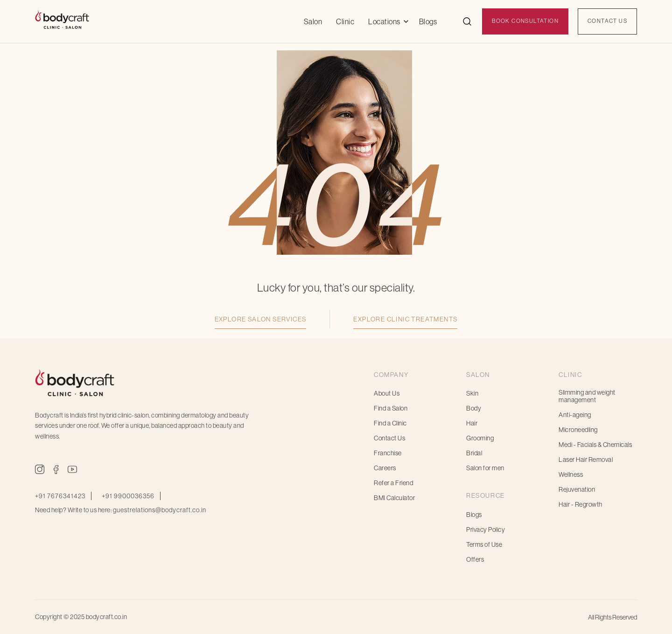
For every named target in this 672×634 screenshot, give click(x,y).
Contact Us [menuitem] (389, 438)
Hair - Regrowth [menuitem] (581, 504)
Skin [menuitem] (472, 393)
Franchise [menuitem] (388, 453)
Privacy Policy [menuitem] (486, 529)
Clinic (345, 21)
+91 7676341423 (60, 496)
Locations (384, 21)
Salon (313, 21)
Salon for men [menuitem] (485, 468)
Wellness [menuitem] (571, 474)
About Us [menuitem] (387, 393)
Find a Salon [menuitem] (391, 408)
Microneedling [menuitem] (578, 430)
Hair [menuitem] (472, 423)
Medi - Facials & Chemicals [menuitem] (595, 445)
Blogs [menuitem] (474, 515)
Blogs (428, 21)
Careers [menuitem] (385, 468)
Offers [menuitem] (475, 559)
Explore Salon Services (261, 319)
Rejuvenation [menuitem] (577, 489)
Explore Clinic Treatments (405, 319)
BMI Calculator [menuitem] (394, 498)
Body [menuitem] (474, 408)
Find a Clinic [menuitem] (390, 423)
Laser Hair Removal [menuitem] (586, 460)
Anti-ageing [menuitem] (575, 415)
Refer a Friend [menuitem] (393, 483)
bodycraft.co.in (107, 617)
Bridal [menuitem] (474, 453)
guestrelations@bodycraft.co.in (160, 510)
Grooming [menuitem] (480, 438)
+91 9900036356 (128, 496)
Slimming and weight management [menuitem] (587, 396)
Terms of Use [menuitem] (484, 544)
